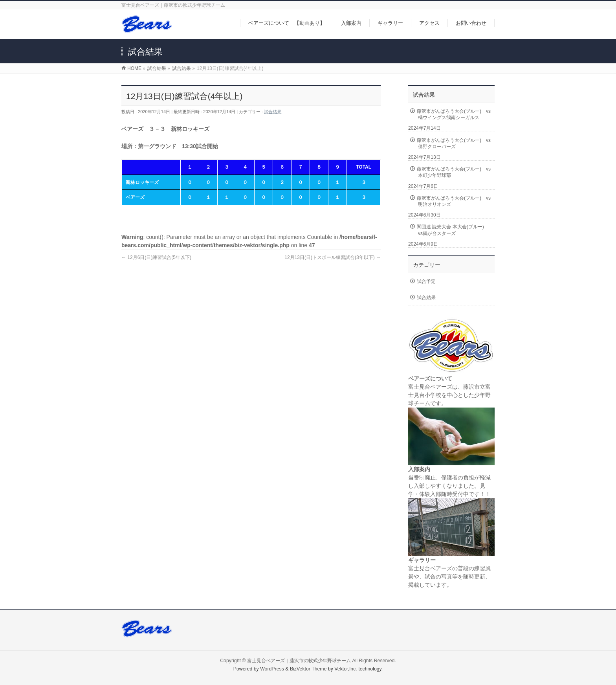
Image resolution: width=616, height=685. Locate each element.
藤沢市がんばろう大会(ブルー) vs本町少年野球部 (454, 172)
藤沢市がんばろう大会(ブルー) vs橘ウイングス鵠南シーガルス (454, 114)
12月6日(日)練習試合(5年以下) (156, 257)
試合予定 (426, 281)
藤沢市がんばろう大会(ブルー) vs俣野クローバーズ (454, 143)
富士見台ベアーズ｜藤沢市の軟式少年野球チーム (299, 661)
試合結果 (273, 112)
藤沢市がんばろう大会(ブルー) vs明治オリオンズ (454, 201)
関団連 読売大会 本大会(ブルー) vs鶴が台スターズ (453, 230)
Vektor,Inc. (346, 669)
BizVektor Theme (308, 669)
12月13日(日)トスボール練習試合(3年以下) (333, 257)
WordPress (272, 669)
